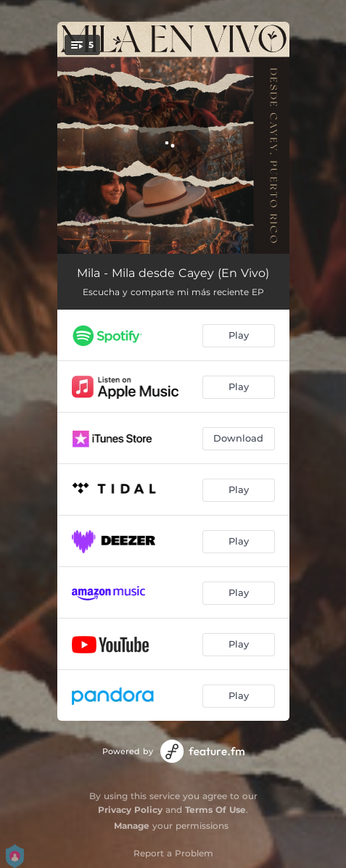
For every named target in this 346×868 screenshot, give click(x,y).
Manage (132, 826)
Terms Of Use (215, 810)
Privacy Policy (130, 810)
